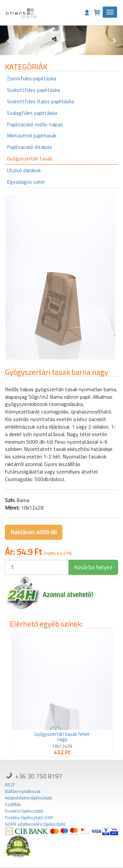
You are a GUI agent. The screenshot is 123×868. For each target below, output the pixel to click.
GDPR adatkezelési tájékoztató (35, 824)
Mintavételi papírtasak (32, 135)
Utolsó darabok (24, 170)
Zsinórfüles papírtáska (31, 78)
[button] (9, 40)
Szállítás (13, 804)
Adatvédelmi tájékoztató (29, 798)
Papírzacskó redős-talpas (35, 124)
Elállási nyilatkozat (23, 791)
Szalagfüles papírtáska (32, 113)
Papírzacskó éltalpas (30, 147)
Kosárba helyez (93, 567)
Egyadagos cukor (26, 182)
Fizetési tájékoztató (24, 811)
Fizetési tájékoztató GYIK (29, 818)
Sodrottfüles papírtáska (33, 90)
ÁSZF (10, 785)
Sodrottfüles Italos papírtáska (41, 101)
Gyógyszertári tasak (30, 158)
